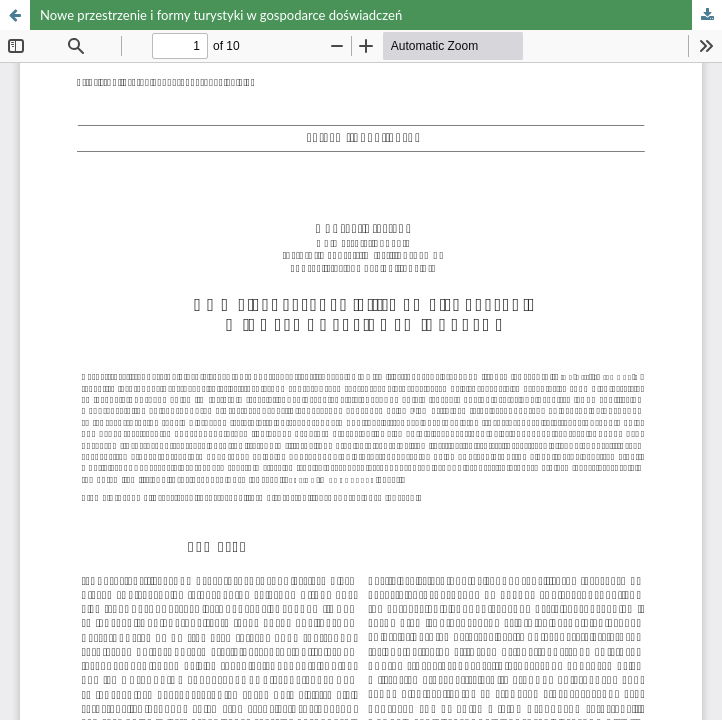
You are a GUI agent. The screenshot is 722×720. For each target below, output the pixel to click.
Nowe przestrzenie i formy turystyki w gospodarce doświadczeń (221, 15)
